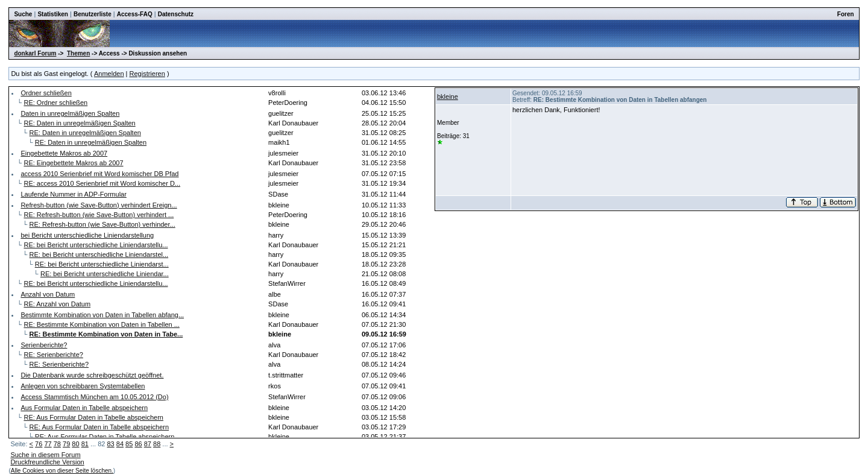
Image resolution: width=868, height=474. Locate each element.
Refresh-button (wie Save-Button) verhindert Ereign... (99, 205)
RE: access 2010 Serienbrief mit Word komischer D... (102, 183)
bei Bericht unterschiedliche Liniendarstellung (87, 235)
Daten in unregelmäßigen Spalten (70, 113)
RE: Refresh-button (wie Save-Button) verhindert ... (99, 215)
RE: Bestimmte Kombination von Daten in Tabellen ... (101, 324)
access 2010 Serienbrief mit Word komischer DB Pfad (99, 174)
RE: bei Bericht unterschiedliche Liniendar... (105, 274)
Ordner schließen (46, 93)
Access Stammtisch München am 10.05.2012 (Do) (94, 397)
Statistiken (53, 14)
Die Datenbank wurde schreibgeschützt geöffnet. (92, 375)
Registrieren (147, 74)
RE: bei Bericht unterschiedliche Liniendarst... (102, 264)
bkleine (448, 96)
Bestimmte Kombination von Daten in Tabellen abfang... (102, 315)
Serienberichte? (44, 345)
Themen (78, 53)
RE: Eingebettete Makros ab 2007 (73, 163)
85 (129, 444)
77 (48, 444)
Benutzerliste (93, 14)
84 (120, 444)
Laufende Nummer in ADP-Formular (73, 194)
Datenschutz (176, 14)
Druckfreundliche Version (47, 462)
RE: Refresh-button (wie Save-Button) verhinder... (102, 224)
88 (157, 444)
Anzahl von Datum (48, 294)
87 (148, 444)
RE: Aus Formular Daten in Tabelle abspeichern (93, 417)
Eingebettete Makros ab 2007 (64, 153)
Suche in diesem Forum (45, 455)
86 (138, 444)
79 (66, 444)
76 (39, 444)
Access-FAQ (135, 14)
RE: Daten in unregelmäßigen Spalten (79, 123)
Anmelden (109, 74)
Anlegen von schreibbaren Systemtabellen (83, 386)
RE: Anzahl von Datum (57, 304)
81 (85, 444)
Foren (846, 14)
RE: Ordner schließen (55, 103)
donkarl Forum (35, 53)
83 (110, 444)
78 (57, 444)
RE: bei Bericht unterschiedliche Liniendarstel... (99, 254)
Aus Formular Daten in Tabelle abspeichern (84, 408)
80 (75, 444)
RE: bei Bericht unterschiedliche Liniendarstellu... (96, 245)
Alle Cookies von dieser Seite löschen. (62, 471)
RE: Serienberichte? (53, 355)
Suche (23, 14)
